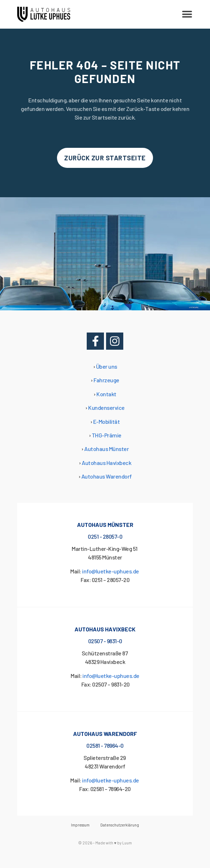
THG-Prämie (107, 435)
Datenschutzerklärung (120, 825)
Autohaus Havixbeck (106, 463)
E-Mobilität (107, 421)
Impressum (80, 825)
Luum (127, 843)
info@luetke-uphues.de (111, 571)
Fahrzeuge (106, 380)
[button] (187, 14)
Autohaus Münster (106, 449)
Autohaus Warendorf (107, 476)
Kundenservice (106, 408)
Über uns (107, 366)
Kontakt (106, 394)
